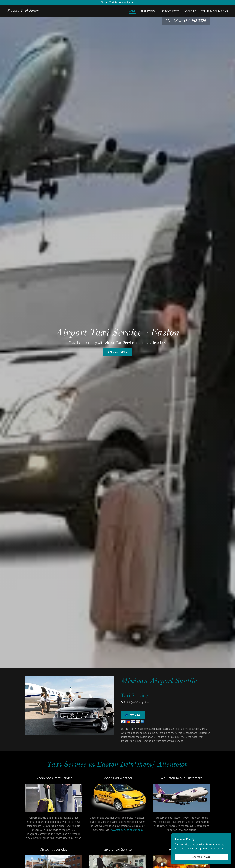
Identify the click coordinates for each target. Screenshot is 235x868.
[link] (24, 11)
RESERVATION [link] (149, 11)
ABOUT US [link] (190, 11)
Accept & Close (201, 857)
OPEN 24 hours (117, 352)
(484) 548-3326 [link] (194, 21)
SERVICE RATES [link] (170, 11)
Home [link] (132, 11)
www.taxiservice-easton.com (127, 830)
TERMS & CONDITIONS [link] (215, 11)
